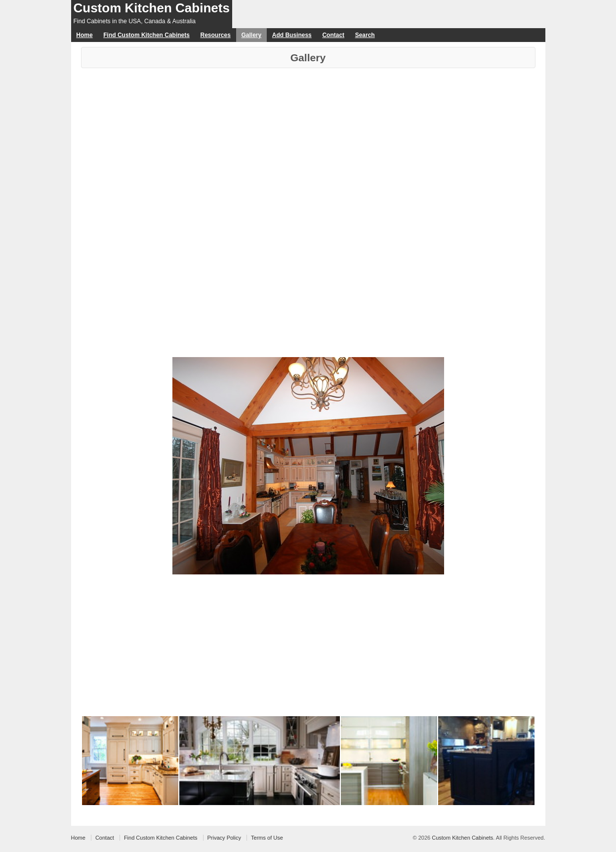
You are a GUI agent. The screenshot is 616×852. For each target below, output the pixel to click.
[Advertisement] (308, 142)
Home (84, 35)
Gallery (251, 35)
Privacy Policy (224, 838)
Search (365, 35)
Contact (333, 35)
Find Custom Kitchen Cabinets (146, 35)
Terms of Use (267, 838)
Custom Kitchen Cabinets (152, 8)
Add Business (292, 35)
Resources (216, 35)
